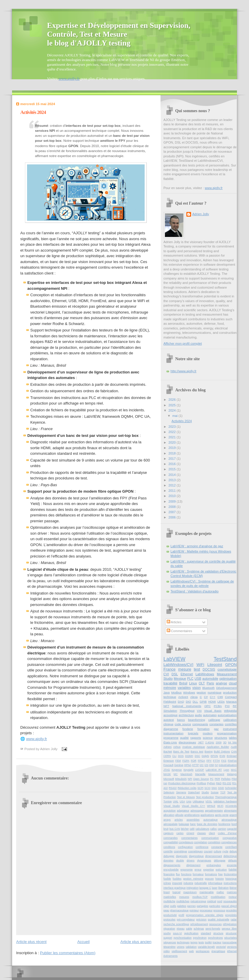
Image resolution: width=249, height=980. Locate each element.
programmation (227, 733)
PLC (190, 678)
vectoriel (221, 947)
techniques (183, 942)
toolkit (208, 942)
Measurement (216, 774)
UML (176, 801)
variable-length (206, 947)
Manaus (232, 702)
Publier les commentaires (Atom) (68, 953)
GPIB (203, 702)
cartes (180, 833)
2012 (173, 485)
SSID (221, 788)
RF (235, 706)
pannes (192, 906)
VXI (199, 711)
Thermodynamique (226, 797)
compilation (201, 842)
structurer (231, 933)
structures (221, 738)
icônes (167, 883)
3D (225, 742)
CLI (174, 756)
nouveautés (230, 901)
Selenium (169, 792)
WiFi (200, 665)
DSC (197, 756)
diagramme (171, 729)
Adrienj (167, 747)
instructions (230, 883)
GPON (231, 665)
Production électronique (182, 783)
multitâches (183, 901)
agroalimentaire (214, 811)
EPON (214, 756)
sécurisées (230, 938)
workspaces (203, 951)
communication (210, 838)
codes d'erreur (227, 833)
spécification (191, 933)
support (168, 938)
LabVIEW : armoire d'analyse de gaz (197, 546)
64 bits (232, 742)
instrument (230, 729)
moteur (233, 897)
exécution (221, 870)
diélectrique (230, 856)
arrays (167, 820)
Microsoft (169, 779)
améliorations (192, 815)
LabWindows (205, 674)
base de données (207, 824)
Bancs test (197, 752)
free (220, 874)
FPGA (201, 761)
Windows (189, 692)
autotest (169, 720)
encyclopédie (171, 870)
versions (232, 947)
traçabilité (170, 683)
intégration (192, 888)
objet (166, 906)
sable (189, 929)
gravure (209, 879)
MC (176, 774)
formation (203, 729)
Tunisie (168, 801)
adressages (197, 811)
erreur (198, 870)
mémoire (170, 688)
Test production (205, 797)
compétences (229, 842)
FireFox (232, 761)
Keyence (177, 770)
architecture (186, 715)
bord (234, 824)
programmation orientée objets (205, 915)
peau (166, 910)
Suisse (215, 792)
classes (202, 833)
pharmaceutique (179, 910)
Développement (226, 688)
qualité (184, 738)
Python (211, 783)
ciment (190, 833)
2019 (173, 448)
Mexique (180, 678)
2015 (173, 469)
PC (212, 779)
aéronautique (229, 820)
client (212, 833)
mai (175, 416)
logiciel (177, 892)
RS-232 (227, 783)
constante (217, 847)
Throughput (187, 711)
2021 (173, 437)
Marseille (200, 774)
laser (215, 888)
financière (169, 874)
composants (200, 724)
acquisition (170, 811)
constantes (216, 724)
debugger (169, 856)
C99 (220, 697)
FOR (194, 761)
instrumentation (173, 733)
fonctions (186, 874)
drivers (191, 861)
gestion (201, 692)
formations (211, 874)
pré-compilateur (186, 920)
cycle (225, 851)
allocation (169, 815)
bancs (181, 720)
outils (173, 906)
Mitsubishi (181, 779)
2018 (173, 453)
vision (196, 688)
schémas (199, 929)
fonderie (188, 729)
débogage (220, 861)
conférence (202, 847)
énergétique (218, 951)
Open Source (201, 779)
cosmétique (180, 851)
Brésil (183, 683)
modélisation (218, 897)
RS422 (173, 788)
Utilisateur (198, 801)
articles (179, 820)
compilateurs (186, 842)
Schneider (231, 788)
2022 (173, 432)
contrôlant (231, 847)
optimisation (228, 678)
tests (201, 942)
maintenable (207, 892)
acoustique (171, 715)
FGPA (186, 761)
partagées (202, 906)
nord (220, 901)
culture (217, 851)
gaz (216, 729)
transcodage (229, 942)
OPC (208, 706)
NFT (166, 706)
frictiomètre (230, 874)
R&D (219, 783)
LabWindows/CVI (178, 665)
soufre (167, 933)
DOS (181, 756)
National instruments (187, 706)
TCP (223, 792)
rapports (196, 738)
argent (233, 815)
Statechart (194, 792)
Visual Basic (213, 711)
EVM (222, 756)
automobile (210, 678)
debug (233, 851)
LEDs (221, 702)
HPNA (188, 765)
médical (212, 901)
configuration (185, 847)
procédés (231, 910)
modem (208, 733)
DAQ (181, 702)
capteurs (168, 833)
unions (181, 947)
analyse (221, 683)
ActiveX (183, 697)
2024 (173, 410)
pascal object (229, 906)
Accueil (83, 942)
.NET (201, 742)
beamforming (197, 720)
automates (210, 715)
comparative (230, 838)
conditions (169, 847)
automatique (211, 820)
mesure (185, 669)
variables (184, 688)
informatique (215, 883)
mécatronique (198, 901)
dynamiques (204, 861)
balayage (184, 824)
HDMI (212, 702)
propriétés (231, 915)
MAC (234, 770)
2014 (173, 475)
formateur (198, 874)
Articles (174, 622)
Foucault (168, 765)
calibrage (214, 720)
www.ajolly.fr (69, 79)
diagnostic (182, 856)
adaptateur (183, 811)
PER (217, 779)
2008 (173, 507)
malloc (220, 892)
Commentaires (179, 631)
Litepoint (215, 665)
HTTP (195, 765)
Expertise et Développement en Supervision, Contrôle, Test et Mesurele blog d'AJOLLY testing (119, 34)
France (169, 669)
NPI (190, 779)
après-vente (222, 815)
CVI (166, 674)
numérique (214, 692)
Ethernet (187, 674)
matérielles (170, 897)
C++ (213, 697)
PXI (227, 706)
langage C (205, 888)
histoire (220, 879)
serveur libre (229, 929)
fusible (167, 879)
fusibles (177, 879)
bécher (185, 829)
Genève (179, 765)
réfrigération (230, 924)
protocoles (169, 920)
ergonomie (187, 870)
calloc (214, 829)
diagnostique (196, 856)
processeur (206, 910)
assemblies (193, 820)
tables (233, 738)
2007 (173, 512)
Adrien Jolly (201, 214)
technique (170, 697)
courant (208, 851)
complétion (214, 842)
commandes (171, 838)
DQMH (189, 756)
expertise (208, 870)
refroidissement (199, 924)
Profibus (201, 783)
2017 (173, 459)
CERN (167, 756)
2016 (173, 464)
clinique (168, 724)
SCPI (200, 788)
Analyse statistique (194, 747)
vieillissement (179, 951)
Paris (210, 683)
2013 (173, 480)
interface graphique (175, 888)
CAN (234, 752)
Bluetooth (208, 688)
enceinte (232, 865)
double (180, 861)
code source (183, 724)
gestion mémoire (193, 879)
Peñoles (226, 779)
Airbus (177, 747)
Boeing (209, 752)
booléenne (224, 824)
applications (207, 815)
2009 (173, 501)
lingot (167, 892)
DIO (188, 702)
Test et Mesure (186, 797)
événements (171, 956)
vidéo (167, 951)
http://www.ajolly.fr (183, 371)
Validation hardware (225, 801)
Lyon (227, 770)
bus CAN (175, 829)
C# (206, 697)
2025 (173, 405)
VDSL (209, 801)
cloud (233, 683)
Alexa (194, 697)
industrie (188, 883)
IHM (211, 765)
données (168, 861)
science (208, 738)
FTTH (217, 761)
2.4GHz (210, 742)
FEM (178, 761)
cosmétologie (227, 669)
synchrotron (200, 938)
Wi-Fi (220, 806)
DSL (175, 674)
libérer (233, 888)
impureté (177, 883)
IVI (216, 765)
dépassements (172, 865)
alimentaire (230, 811)
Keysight (188, 770)
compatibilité (171, 842)
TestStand (225, 659)
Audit (234, 747)
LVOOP (200, 770)
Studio (205, 792)
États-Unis (170, 742)
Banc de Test (181, 752)
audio (198, 715)
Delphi (205, 756)
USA (182, 801)
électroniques (187, 742)
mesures (184, 897)
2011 (173, 491)
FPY (209, 761)
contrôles (231, 724)
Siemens (181, 792)
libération (223, 888)
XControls (231, 806)
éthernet (232, 951)
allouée (179, 815)
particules (215, 906)
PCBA (218, 706)
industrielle (200, 883)
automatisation (227, 715)
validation (191, 947)
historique (231, 879)
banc (193, 824)
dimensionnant (214, 856)
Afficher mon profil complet (183, 343)
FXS (224, 761)
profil (181, 915)
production (230, 692)
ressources (215, 924)
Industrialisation (228, 765)
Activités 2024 (33, 112)
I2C (202, 765)
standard (206, 933)
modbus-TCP (200, 897)
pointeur (194, 910)
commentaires (189, 838)
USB (198, 678)
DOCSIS (209, 669)
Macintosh (186, 774)
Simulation (170, 711)
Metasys (232, 774)
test (197, 669)
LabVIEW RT (214, 770)
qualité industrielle (219, 920)
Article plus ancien (136, 942)
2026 (173, 400)
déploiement (193, 865)
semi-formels (213, 929)
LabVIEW (174, 659)
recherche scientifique (176, 924)
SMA (214, 788)
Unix (189, 801)
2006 (173, 517)
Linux (193, 683)
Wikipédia (230, 711)
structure (218, 933)
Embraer (232, 756)
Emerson (169, 761)
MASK (167, 774)
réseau (181, 929)
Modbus (176, 692)
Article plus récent (31, 942)
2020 (173, 442)
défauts (232, 861)
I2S (207, 765)
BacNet (168, 752)
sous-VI (178, 933)
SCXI (207, 788)
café (192, 829)
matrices (232, 892)
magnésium (190, 892)
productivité (170, 915)
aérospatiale (171, 824)
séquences (170, 942)
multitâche (169, 901)
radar (234, 920)
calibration (230, 720)
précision (201, 920)
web (191, 951)
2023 (173, 427)
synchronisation (182, 938)
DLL (195, 702)
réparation (169, 929)
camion (222, 829)
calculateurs (202, 829)
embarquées (214, 865)
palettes (182, 906)
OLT (202, 683)
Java (167, 692)
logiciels (193, 733)
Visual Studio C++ (193, 806)
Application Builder (218, 747)
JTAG (167, 770)
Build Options (222, 752)
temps (194, 942)
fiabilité (233, 870)
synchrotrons (215, 938)
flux (178, 874)
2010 (173, 496)
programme (171, 738)
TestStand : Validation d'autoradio (194, 591)
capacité (232, 829)
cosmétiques (195, 851)
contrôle (168, 851)
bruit (166, 829)
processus (219, 910)
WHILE (211, 806)
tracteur (217, 942)
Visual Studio (172, 806)
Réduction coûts (187, 788)
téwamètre (169, 947)
